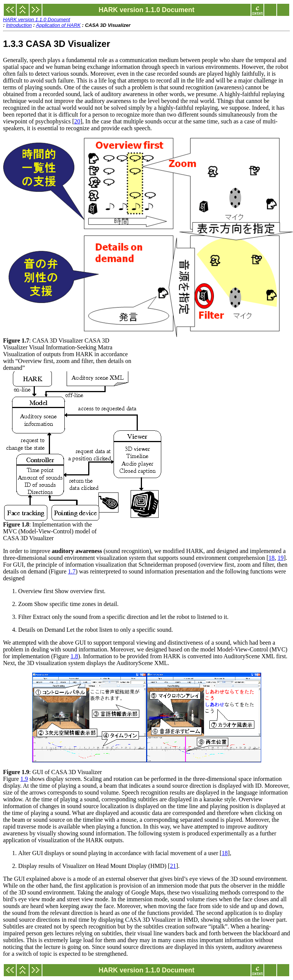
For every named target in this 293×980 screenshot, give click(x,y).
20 (77, 121)
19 (281, 558)
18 (271, 558)
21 (173, 866)
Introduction (19, 25)
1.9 (24, 779)
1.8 (74, 656)
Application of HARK (58, 25)
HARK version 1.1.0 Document (37, 19)
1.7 (72, 571)
